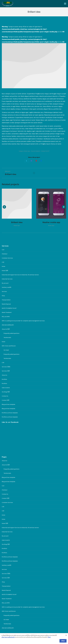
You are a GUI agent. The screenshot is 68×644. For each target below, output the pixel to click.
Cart (3, 250)
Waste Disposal (6, 304)
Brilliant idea (17, 222)
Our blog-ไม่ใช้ (6, 392)
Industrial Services (7, 279)
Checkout (5, 254)
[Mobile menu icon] (65, 4)
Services (4, 291)
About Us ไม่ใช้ (6, 329)
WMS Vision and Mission (9, 346)
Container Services (7, 258)
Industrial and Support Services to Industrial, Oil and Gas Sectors (20, 275)
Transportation (6, 300)
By (36, 151)
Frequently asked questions (12, 333)
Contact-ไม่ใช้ (6, 400)
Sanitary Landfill (7, 287)
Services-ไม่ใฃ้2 (6, 367)
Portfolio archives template (10, 413)
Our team (6, 350)
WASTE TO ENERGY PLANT (9, 308)
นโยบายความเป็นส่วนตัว (8, 325)
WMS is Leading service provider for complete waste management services (23, 321)
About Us (4, 375)
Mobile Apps (27, 151)
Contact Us (5, 396)
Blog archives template (8, 404)
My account (5, 283)
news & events (6, 388)
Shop (3, 296)
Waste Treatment (7, 312)
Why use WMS (6, 317)
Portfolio (4, 379)
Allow (63, 641)
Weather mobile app (51, 222)
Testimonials (7, 337)
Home (3, 266)
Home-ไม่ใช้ (5, 271)
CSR (3, 262)
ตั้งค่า (49, 637)
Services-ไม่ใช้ (6, 371)
